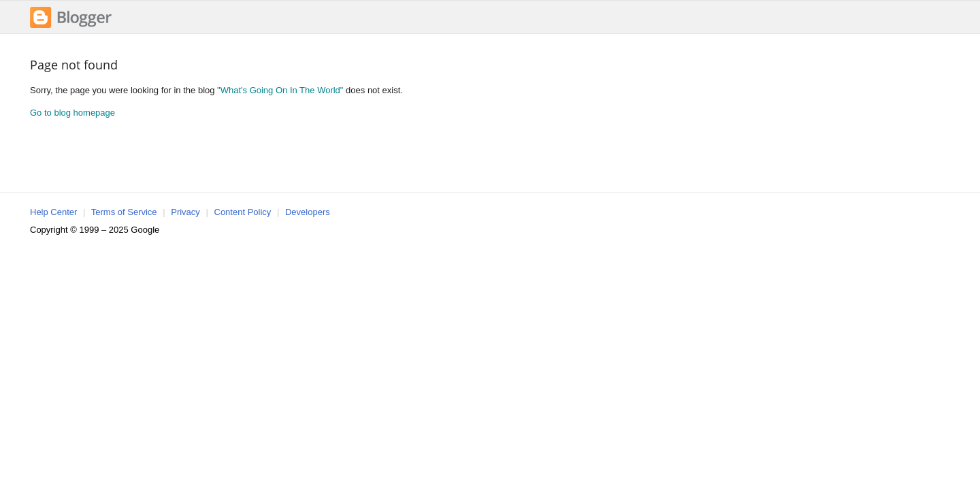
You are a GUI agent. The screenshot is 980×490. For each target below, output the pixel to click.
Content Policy (243, 212)
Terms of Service (124, 212)
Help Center (53, 212)
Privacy (185, 212)
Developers (308, 212)
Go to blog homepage (72, 113)
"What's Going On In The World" (280, 90)
